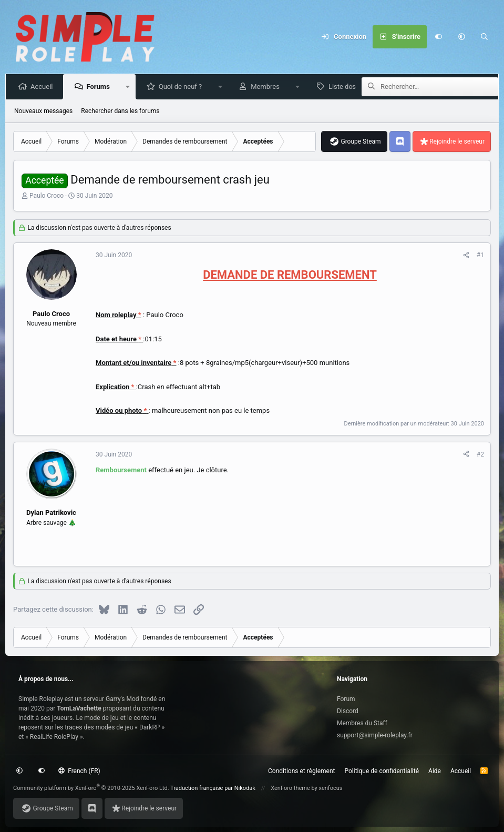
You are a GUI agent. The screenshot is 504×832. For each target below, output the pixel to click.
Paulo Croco (47, 196)
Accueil (44, 87)
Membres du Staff (362, 723)
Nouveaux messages (43, 111)
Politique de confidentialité (382, 771)
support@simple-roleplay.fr (375, 735)
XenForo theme (290, 788)
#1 (480, 255)
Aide (435, 771)
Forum (346, 699)
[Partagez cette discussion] (466, 255)
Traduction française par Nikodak (213, 788)
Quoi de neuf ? (183, 87)
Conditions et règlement (302, 771)
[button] (461, 37)
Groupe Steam (361, 141)
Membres (267, 87)
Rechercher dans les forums (120, 111)
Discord (348, 711)
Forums (100, 87)
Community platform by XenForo (91, 788)
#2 (480, 454)
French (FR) (79, 771)
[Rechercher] (485, 37)
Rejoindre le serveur (457, 141)
